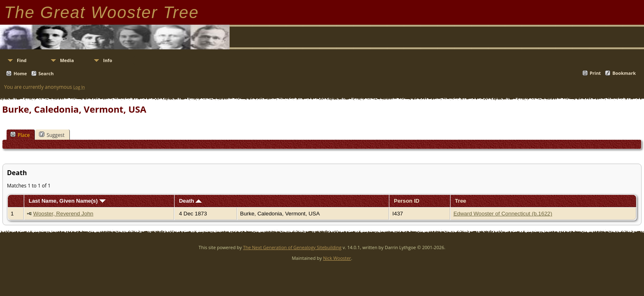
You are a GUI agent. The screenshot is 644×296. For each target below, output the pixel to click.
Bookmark (624, 73)
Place (20, 135)
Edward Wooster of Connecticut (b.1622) (503, 214)
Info (108, 60)
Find (22, 60)
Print (595, 73)
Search (46, 73)
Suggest (52, 135)
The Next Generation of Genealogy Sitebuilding (292, 247)
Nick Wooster (337, 258)
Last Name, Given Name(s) (67, 201)
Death (191, 201)
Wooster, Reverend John (63, 214)
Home (20, 73)
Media (67, 60)
